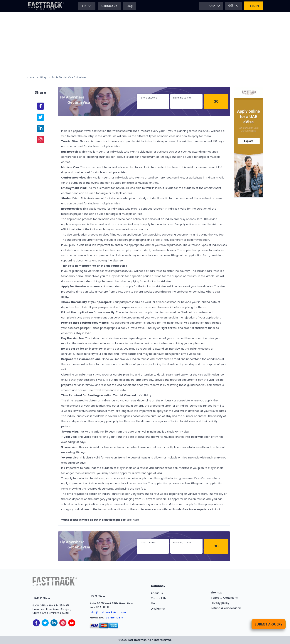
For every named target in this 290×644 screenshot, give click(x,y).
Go (216, 101)
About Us (157, 593)
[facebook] (41, 106)
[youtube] (72, 623)
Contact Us (109, 6)
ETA (87, 6)
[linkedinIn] (41, 128)
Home (30, 77)
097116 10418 (114, 618)
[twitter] (45, 623)
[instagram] (41, 139)
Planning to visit (182, 98)
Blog (130, 6)
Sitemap (216, 593)
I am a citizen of (149, 98)
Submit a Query (269, 624)
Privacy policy (220, 603)
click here (133, 520)
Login (254, 6)
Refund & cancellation (226, 608)
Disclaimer (158, 609)
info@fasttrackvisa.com (108, 612)
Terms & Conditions (224, 598)
